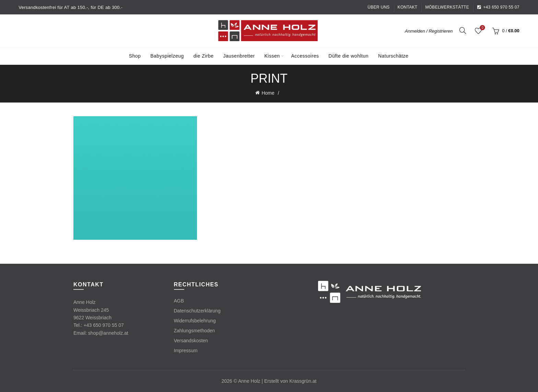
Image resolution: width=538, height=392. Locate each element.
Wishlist (482, 28)
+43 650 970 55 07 (498, 7)
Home (268, 93)
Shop (135, 56)
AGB (179, 301)
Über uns (378, 7)
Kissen (272, 56)
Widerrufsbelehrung (195, 321)
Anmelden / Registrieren (429, 31)
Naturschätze (393, 56)
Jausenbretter (239, 56)
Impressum (186, 351)
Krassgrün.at (303, 381)
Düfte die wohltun (348, 56)
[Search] (463, 31)
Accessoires (305, 56)
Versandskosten (191, 341)
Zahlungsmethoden (195, 331)
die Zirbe (204, 56)
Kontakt (408, 7)
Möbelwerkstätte (447, 7)
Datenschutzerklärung (197, 311)
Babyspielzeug (167, 56)
